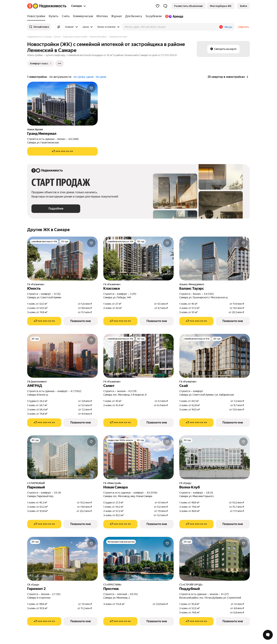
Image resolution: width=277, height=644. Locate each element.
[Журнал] (116, 16)
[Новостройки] (37, 16)
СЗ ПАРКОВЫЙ (36, 483)
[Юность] (62, 259)
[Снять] (66, 16)
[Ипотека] (102, 16)
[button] (165, 6)
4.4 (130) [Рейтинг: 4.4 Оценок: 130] (209, 294)
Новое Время (35, 129)
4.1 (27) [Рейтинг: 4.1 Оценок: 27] (225, 594)
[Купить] (54, 16)
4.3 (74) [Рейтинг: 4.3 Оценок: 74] (132, 391)
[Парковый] (62, 457)
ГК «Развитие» (36, 284)
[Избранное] (158, 6)
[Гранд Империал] (62, 104)
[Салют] (139, 356)
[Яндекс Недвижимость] (50, 6)
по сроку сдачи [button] (84, 77)
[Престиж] (139, 559)
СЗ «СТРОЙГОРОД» (191, 585)
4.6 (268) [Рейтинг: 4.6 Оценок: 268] (73, 139)
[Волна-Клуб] (215, 457)
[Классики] (139, 259)
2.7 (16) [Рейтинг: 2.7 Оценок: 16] (56, 594)
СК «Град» (185, 483)
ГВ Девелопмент (37, 382)
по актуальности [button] (60, 77)
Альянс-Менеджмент (192, 284)
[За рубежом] (154, 16)
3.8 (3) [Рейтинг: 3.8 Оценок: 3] (210, 493)
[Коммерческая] (83, 16)
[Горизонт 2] (62, 559)
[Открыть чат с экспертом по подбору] (268, 635)
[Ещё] (60, 63)
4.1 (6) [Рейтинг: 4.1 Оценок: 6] (57, 294)
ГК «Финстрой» (112, 483)
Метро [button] (228, 27)
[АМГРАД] (62, 356)
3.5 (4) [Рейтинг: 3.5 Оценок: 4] (57, 493)
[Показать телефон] (62, 151)
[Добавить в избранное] (91, 88)
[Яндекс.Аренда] (173, 16)
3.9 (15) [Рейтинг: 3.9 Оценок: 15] (134, 594)
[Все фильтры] (59, 27)
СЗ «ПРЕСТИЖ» (112, 585)
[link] (243, 6)
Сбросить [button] (243, 27)
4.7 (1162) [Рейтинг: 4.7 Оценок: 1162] (76, 391)
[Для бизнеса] (134, 16)
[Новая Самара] (139, 457)
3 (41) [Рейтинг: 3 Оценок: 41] (133, 294)
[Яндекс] (30, 6)
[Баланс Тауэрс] (215, 259)
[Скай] (215, 356)
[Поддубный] (215, 559)
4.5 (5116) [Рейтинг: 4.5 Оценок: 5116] (152, 493)
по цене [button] (101, 77)
